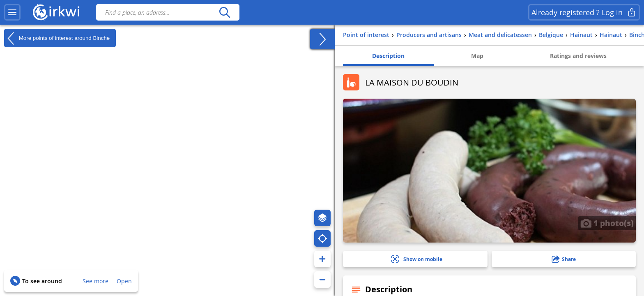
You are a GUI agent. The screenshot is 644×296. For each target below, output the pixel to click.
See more (95, 281)
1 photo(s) (607, 223)
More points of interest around (57, 38)
